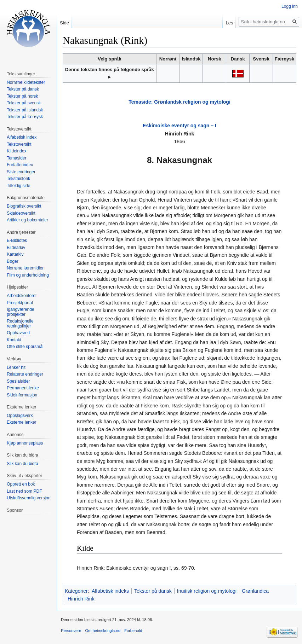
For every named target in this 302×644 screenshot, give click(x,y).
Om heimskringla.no (102, 631)
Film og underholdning (28, 275)
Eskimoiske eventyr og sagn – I (180, 126)
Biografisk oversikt (24, 206)
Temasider (16, 158)
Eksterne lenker (21, 422)
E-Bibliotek (17, 240)
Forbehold (133, 631)
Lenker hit (16, 367)
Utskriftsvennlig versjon (29, 498)
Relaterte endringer (25, 374)
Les (229, 23)
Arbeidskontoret (22, 296)
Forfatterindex (20, 165)
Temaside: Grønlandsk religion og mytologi (180, 102)
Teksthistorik (18, 179)
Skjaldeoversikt (21, 213)
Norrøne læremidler (25, 268)
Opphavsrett (18, 333)
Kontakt (14, 340)
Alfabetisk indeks (110, 591)
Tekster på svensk (24, 103)
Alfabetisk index (22, 137)
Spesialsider (18, 381)
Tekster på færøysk (25, 117)
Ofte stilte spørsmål (25, 347)
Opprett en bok (21, 484)
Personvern (71, 631)
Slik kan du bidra (22, 464)
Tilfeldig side (18, 186)
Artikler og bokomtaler (27, 220)
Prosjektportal (20, 303)
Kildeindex (16, 151)
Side (64, 23)
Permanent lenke (23, 388)
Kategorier (76, 591)
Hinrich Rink (81, 599)
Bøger (13, 261)
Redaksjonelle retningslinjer (20, 324)
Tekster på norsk (22, 96)
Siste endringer (21, 172)
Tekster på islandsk (25, 110)
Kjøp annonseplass (25, 443)
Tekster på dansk (153, 591)
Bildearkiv (16, 248)
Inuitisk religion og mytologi (207, 591)
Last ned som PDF (24, 491)
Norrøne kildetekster (26, 82)
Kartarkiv (15, 254)
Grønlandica (255, 591)
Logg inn (290, 6)
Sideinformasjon (22, 395)
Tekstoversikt (19, 144)
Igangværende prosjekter (20, 312)
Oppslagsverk (20, 416)
